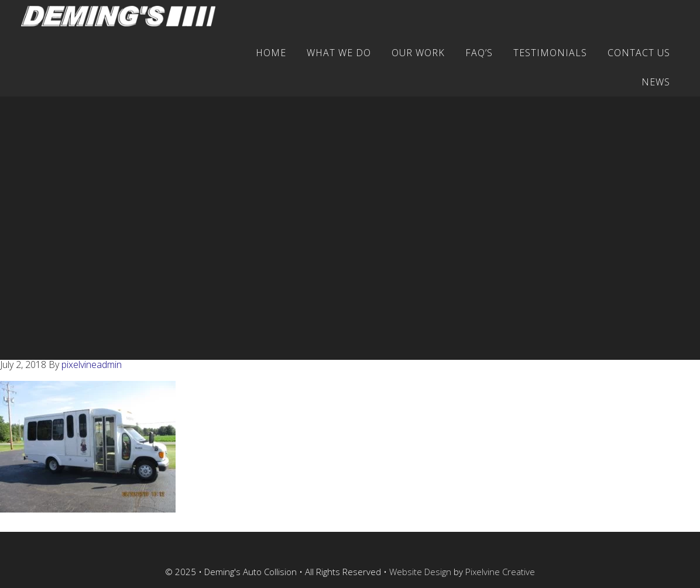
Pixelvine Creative (500, 572)
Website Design (420, 572)
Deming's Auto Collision (123, 16)
